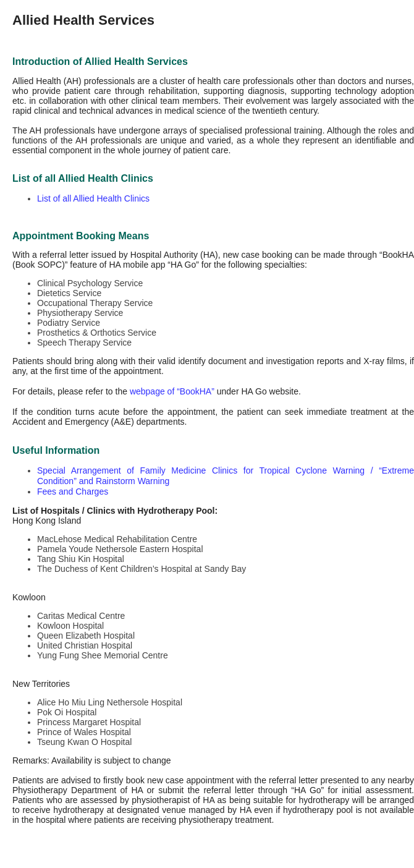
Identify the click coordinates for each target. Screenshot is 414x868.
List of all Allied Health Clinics (93, 198)
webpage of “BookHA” (172, 391)
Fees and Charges (73, 491)
